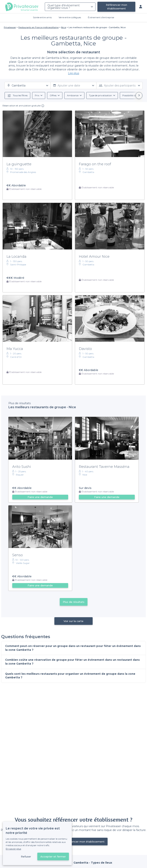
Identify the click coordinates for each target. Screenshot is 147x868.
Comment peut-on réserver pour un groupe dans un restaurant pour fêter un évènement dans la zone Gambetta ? (71, 648)
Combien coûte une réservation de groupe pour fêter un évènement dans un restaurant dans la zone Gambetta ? (70, 662)
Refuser (26, 856)
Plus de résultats (74, 602)
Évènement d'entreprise (101, 17)
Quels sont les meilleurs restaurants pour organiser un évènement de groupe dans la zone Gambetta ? (72, 676)
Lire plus (73, 73)
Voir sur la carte (73, 621)
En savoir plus (13, 849)
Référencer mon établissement (116, 7)
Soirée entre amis (42, 17)
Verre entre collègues (70, 17)
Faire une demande (40, 497)
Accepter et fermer (53, 856)
